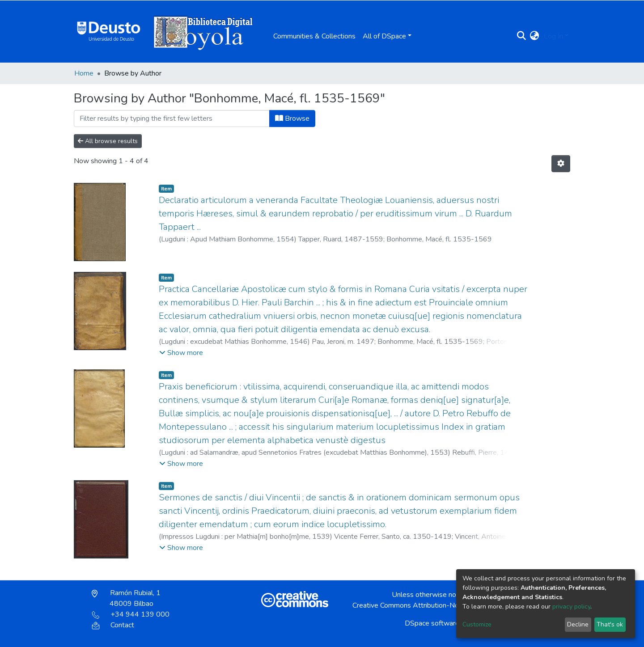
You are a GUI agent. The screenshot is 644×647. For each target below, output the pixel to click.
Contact (113, 625)
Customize (477, 624)
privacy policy (571, 607)
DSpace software (432, 623)
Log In (553, 36)
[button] (535, 36)
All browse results (108, 141)
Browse (292, 118)
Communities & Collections (314, 36)
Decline (578, 624)
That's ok (610, 624)
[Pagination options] (561, 164)
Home (84, 73)
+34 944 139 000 (131, 614)
